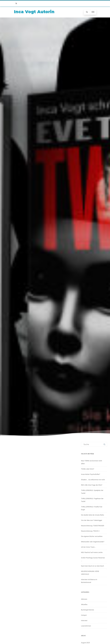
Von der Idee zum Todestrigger (92, 520)
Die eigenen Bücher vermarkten (92, 536)
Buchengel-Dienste (87, 610)
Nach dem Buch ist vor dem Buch (92, 566)
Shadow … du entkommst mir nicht (93, 480)
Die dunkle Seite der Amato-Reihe (92, 515)
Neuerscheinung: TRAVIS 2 (90, 531)
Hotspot (84, 615)
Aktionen (84, 599)
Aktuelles (84, 604)
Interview (84, 621)
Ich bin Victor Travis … (88, 547)
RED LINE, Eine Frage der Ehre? (92, 485)
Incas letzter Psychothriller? (91, 474)
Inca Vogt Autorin (34, 12)
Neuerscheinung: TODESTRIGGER (93, 526)
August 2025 (85, 643)
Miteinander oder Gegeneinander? (93, 542)
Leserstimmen (86, 626)
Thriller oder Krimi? (88, 469)
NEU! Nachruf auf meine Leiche (92, 552)
